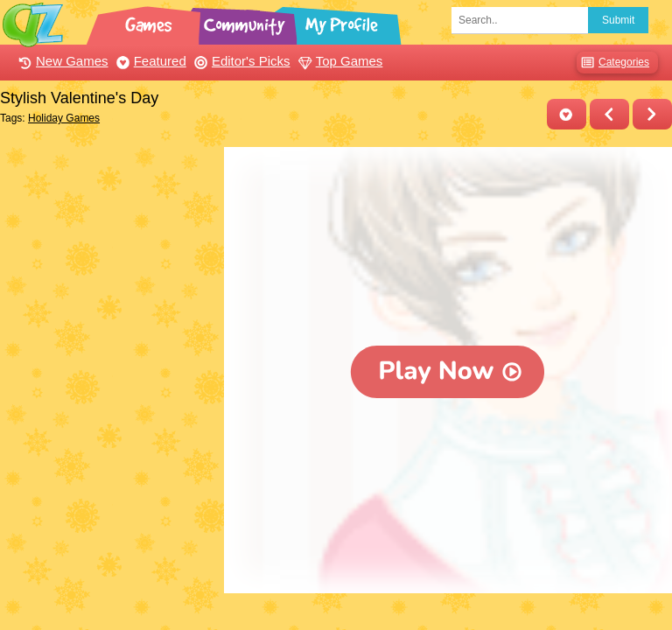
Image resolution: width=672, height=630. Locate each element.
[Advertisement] (108, 234)
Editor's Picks (240, 61)
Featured (149, 61)
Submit (618, 20)
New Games (61, 61)
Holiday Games (64, 118)
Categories (613, 63)
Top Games (339, 61)
